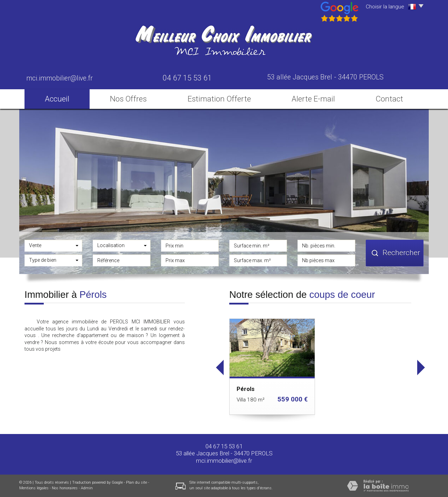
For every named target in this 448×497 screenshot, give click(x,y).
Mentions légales (34, 488)
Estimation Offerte (219, 99)
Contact (389, 99)
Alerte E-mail (313, 99)
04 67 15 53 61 (224, 446)
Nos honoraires (65, 488)
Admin (87, 488)
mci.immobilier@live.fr (59, 78)
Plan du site (136, 482)
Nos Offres (128, 99)
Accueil (57, 99)
